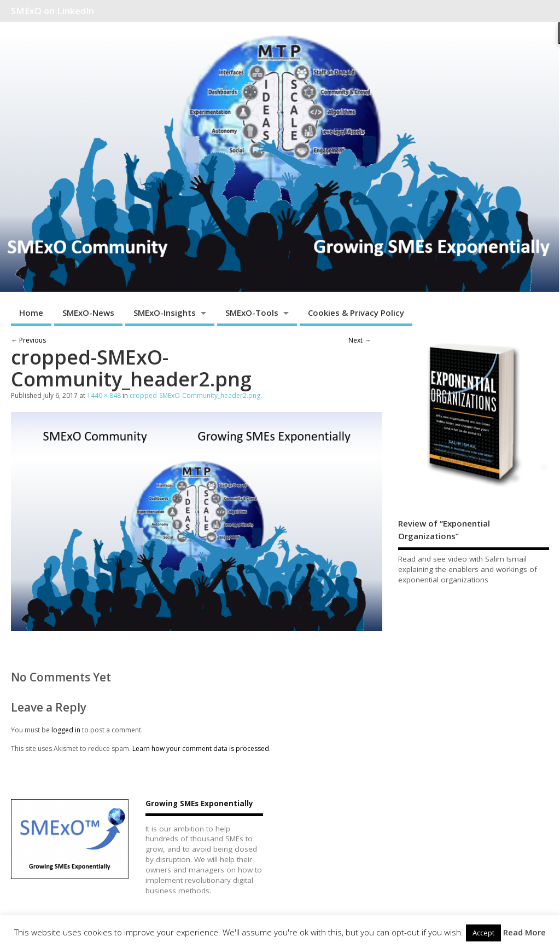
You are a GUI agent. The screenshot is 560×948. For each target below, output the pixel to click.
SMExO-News (88, 313)
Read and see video (433, 559)
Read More (524, 932)
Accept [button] (483, 933)
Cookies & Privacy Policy (356, 313)
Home (31, 313)
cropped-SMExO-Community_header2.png (195, 395)
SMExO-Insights (165, 313)
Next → (360, 340)
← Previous (28, 340)
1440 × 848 (104, 395)
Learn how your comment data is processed (201, 748)
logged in (66, 730)
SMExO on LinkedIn (52, 11)
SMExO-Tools (252, 313)
